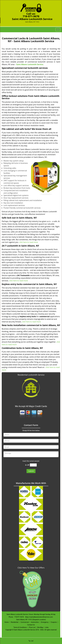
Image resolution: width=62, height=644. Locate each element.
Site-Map (40, 627)
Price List (32, 627)
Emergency (45, 622)
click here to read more (28, 242)
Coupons (54, 622)
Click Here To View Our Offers (31, 568)
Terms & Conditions (20, 627)
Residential (15, 622)
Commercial (25, 622)
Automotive (35, 622)
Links (47, 627)
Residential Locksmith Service (31, 375)
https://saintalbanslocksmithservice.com (39, 617)
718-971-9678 (31, 16)
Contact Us (31, 625)
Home (7, 622)
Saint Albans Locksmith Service (30, 64)
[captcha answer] (33, 465)
